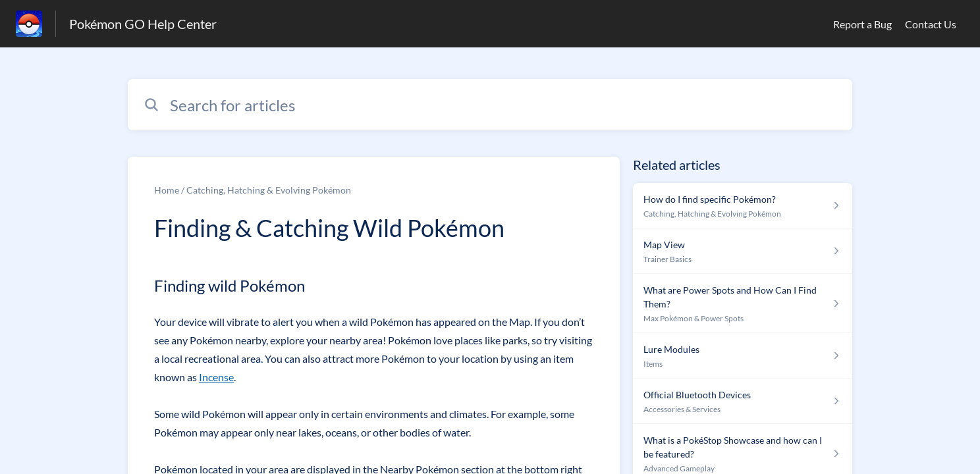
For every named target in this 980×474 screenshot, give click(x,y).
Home (167, 190)
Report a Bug (862, 24)
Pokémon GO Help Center (143, 24)
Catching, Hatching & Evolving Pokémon (269, 190)
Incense (216, 377)
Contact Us (931, 24)
